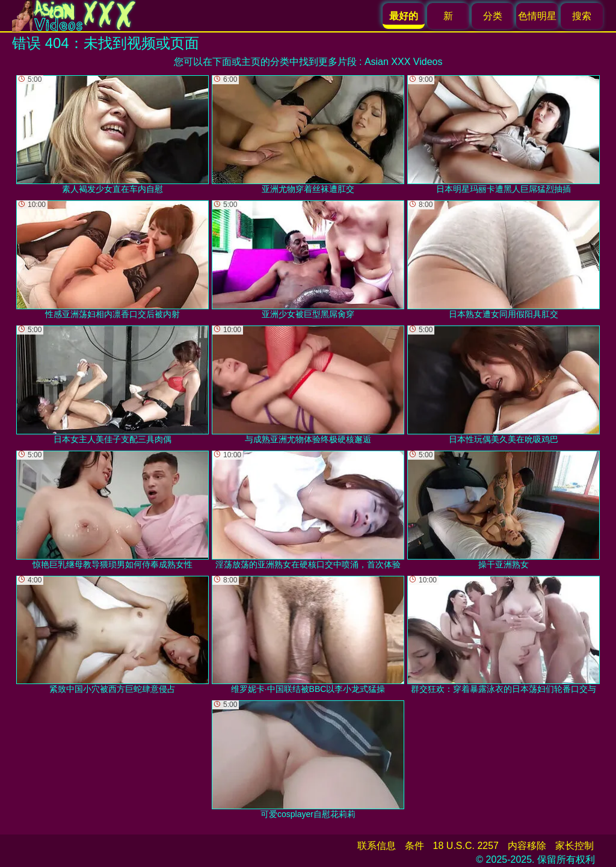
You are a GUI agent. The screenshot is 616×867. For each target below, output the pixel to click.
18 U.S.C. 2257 (466, 846)
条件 (414, 846)
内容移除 (527, 846)
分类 (493, 16)
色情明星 (537, 16)
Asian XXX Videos (404, 62)
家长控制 (574, 846)
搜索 (582, 16)
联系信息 (377, 846)
